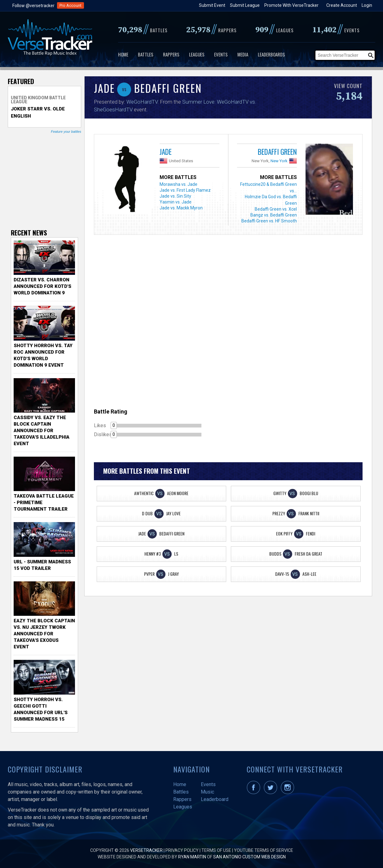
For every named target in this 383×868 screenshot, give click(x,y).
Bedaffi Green (277, 152)
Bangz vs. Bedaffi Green (274, 215)
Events (221, 54)
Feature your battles (66, 132)
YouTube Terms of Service (264, 850)
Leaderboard (215, 799)
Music (207, 792)
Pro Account (70, 5)
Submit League (245, 5)
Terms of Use (216, 850)
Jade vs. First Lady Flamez (185, 190)
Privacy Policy (182, 850)
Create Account (342, 5)
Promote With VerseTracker (291, 5)
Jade (166, 152)
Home (123, 54)
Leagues (197, 54)
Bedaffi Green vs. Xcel (276, 209)
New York (279, 161)
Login (367, 5)
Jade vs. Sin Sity (175, 196)
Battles (146, 54)
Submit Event (212, 5)
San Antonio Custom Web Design (249, 857)
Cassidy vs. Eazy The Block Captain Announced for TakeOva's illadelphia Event (42, 431)
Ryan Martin (192, 857)
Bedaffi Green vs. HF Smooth (269, 221)
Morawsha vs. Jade (178, 184)
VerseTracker (146, 850)
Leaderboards (271, 54)
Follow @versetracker (33, 6)
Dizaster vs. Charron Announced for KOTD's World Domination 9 (42, 286)
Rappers (171, 54)
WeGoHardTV (142, 102)
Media (243, 54)
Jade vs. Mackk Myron (181, 208)
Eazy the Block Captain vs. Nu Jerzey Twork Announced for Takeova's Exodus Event (44, 634)
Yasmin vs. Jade (176, 202)
